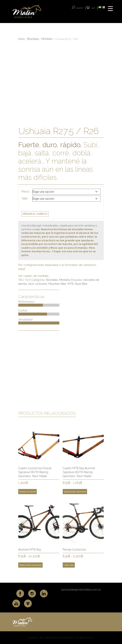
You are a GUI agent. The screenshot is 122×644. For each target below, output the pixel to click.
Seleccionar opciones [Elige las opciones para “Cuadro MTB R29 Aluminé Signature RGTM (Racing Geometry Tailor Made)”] (75, 492)
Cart (93, 8)
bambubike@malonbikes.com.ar (81, 590)
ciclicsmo (41, 284)
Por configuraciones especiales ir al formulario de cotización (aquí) (57, 267)
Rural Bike (81, 284)
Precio (25, 192)
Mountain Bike (57, 284)
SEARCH (80, 8)
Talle (24, 198)
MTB (70, 284)
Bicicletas (33, 39)
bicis (31, 284)
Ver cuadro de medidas (33, 276)
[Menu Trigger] (110, 8)
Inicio (21, 39)
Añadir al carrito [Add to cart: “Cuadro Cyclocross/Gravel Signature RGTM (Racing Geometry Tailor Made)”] (27, 492)
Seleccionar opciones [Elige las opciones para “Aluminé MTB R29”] (30, 565)
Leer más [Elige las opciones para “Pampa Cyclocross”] (69, 565)
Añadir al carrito (35, 214)
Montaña (47, 39)
